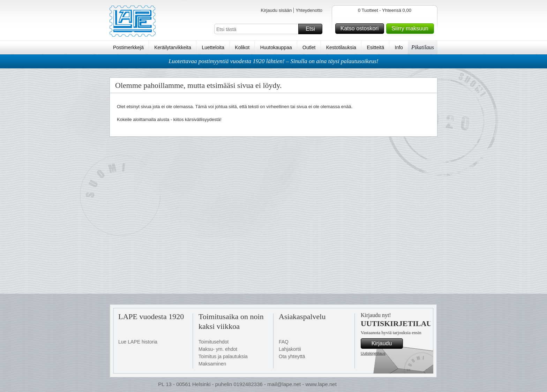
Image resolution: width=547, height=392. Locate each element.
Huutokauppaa (276, 47)
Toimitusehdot (213, 342)
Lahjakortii (290, 349)
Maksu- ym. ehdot (218, 349)
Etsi (313, 29)
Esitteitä (375, 47)
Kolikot (242, 47)
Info (399, 47)
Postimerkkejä (128, 47)
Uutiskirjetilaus (373, 353)
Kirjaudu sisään (276, 10)
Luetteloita (213, 47)
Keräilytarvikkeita (173, 47)
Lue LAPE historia (138, 342)
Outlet (309, 47)
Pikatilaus (423, 47)
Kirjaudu (386, 344)
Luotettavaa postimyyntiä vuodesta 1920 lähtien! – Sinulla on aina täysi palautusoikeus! (273, 61)
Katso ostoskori (361, 29)
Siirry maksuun (412, 29)
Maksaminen (212, 364)
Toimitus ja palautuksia (223, 356)
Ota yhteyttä (292, 356)
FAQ (284, 342)
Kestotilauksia (341, 47)
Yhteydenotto (309, 10)
